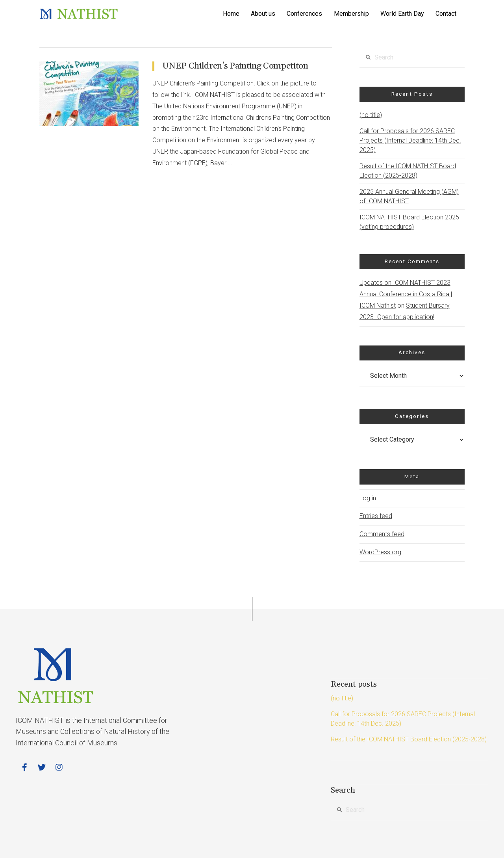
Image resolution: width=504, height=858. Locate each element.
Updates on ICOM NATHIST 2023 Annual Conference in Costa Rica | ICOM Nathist (406, 294)
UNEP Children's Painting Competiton (235, 66)
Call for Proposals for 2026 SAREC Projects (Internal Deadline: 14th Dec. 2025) (410, 140)
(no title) (371, 115)
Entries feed (376, 516)
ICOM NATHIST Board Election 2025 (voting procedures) (409, 222)
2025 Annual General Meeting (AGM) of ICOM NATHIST (409, 196)
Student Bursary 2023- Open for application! (405, 311)
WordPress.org (380, 552)
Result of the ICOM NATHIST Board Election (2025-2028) (408, 171)
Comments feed (382, 534)
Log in (368, 498)
